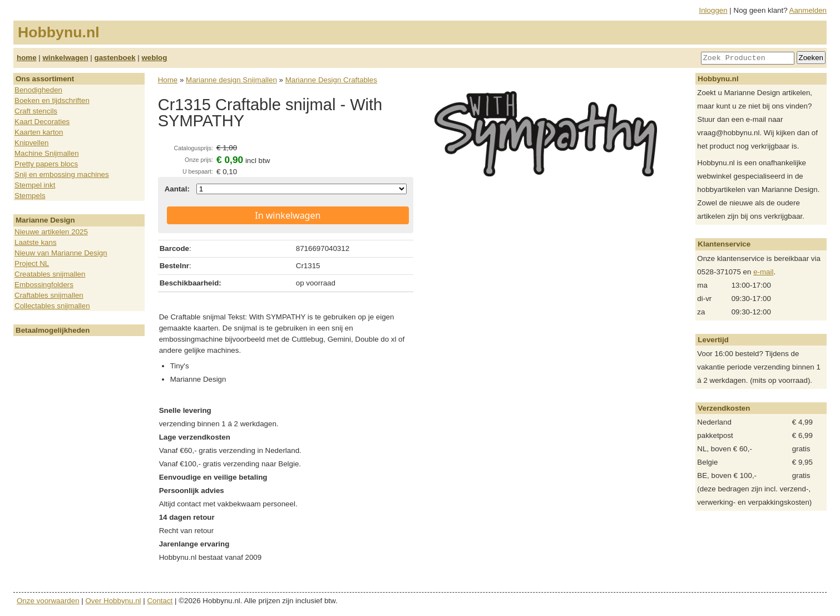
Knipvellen (32, 143)
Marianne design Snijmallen (231, 80)
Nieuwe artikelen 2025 (51, 232)
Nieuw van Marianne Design (61, 253)
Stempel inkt (35, 185)
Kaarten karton (39, 132)
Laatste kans (36, 242)
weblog (154, 58)
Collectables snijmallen (52, 306)
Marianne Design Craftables (331, 80)
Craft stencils (36, 111)
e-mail (763, 272)
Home (168, 80)
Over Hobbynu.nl (113, 601)
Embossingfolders (44, 285)
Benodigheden (38, 90)
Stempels (30, 196)
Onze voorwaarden (48, 601)
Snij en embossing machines (62, 174)
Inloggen (713, 10)
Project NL (32, 263)
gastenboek (115, 58)
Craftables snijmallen (49, 295)
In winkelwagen (288, 215)
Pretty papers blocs (46, 164)
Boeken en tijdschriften (52, 100)
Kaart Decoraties (42, 122)
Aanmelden (808, 10)
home (27, 58)
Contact (160, 601)
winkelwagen (65, 58)
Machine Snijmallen (47, 153)
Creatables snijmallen (50, 274)
